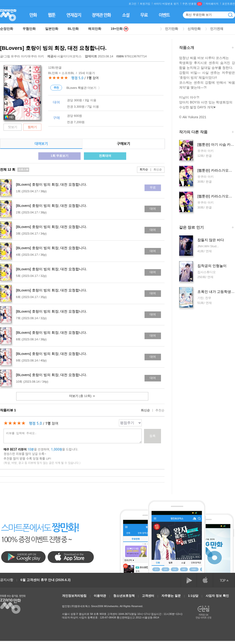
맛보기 (13, 127)
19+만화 (120, 29)
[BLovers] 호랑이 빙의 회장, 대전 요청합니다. (53, 48)
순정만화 (7, 29)
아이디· (158, 4)
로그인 (132, 4)
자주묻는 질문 (171, 596)
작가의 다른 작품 (206, 132)
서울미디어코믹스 (65, 56)
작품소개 (206, 48)
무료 (153, 187)
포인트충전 (229, 4)
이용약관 (100, 596)
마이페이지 (212, 4)
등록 (153, 436)
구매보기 (123, 144)
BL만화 (73, 29)
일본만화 (52, 29)
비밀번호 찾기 (171, 4)
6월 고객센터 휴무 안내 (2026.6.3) (45, 580)
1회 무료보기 (59, 156)
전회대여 (105, 156)
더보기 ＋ (82, 396)
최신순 (155, 169)
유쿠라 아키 (19, 56)
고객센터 (148, 596)
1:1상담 (193, 596)
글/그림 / (22, 56)
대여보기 (41, 144)
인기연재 (217, 29)
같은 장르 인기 (206, 228)
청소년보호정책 (124, 596)
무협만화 (29, 29)
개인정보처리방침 (74, 596)
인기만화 (172, 29)
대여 (153, 209)
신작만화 (194, 29)
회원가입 (145, 4)
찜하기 (32, 127)
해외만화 (95, 29)
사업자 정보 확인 (217, 596)
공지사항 (7, 580)
